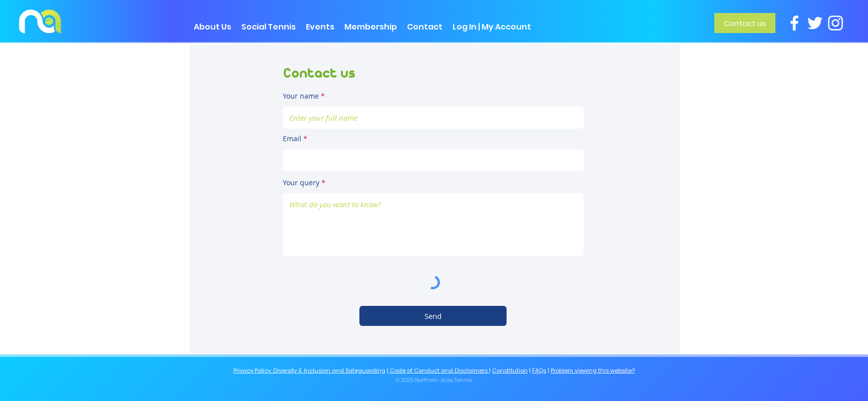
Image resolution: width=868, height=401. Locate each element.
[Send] (433, 316)
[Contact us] (745, 23)
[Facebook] (794, 23)
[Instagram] (835, 23)
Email (292, 139)
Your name (301, 96)
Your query (301, 183)
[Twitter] (815, 23)
